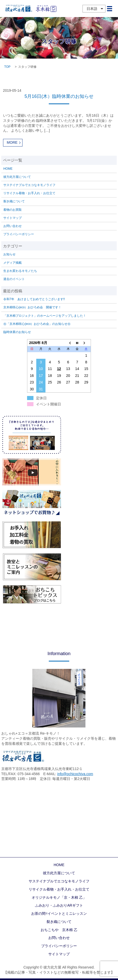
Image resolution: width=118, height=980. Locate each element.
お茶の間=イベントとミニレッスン (59, 913)
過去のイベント (14, 279)
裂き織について (14, 201)
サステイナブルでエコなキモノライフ (29, 185)
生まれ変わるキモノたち (20, 271)
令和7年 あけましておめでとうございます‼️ (34, 299)
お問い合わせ (13, 226)
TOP (7, 67)
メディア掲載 (13, 263)
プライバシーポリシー (19, 234)
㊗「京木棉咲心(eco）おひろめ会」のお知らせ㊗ (37, 324)
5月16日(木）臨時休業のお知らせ (59, 96)
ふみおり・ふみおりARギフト (59, 905)
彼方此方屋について (17, 177)
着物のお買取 (13, 210)
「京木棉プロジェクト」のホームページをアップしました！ (45, 316)
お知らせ (9, 254)
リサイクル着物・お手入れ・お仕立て (29, 193)
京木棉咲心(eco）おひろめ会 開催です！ (32, 307)
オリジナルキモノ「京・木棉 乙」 (59, 897)
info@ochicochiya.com (75, 774)
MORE (12, 142)
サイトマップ (13, 218)
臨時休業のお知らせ (17, 332)
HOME (8, 169)
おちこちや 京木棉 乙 (59, 930)
